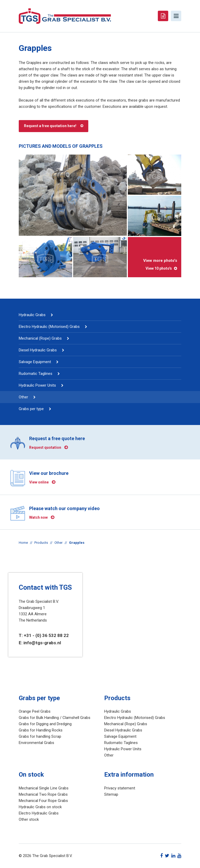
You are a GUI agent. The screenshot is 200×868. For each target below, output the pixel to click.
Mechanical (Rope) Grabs (40, 338)
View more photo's (155, 265)
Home (23, 543)
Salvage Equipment (35, 362)
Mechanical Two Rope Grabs (43, 794)
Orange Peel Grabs (35, 711)
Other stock (29, 819)
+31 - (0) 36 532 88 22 (46, 635)
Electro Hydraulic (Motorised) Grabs (49, 327)
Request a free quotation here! (50, 126)
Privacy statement (120, 788)
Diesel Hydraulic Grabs (38, 350)
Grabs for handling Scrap (40, 736)
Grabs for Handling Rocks (41, 730)
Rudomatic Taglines (36, 374)
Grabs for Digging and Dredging (45, 724)
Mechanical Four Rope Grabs (43, 801)
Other (23, 397)
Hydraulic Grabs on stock (40, 807)
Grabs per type (31, 409)
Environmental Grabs (36, 743)
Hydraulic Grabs (32, 315)
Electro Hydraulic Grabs (39, 813)
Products (41, 543)
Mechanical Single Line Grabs (44, 788)
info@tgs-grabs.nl (42, 643)
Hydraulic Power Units (37, 385)
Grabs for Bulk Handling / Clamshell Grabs (55, 718)
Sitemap (111, 794)
